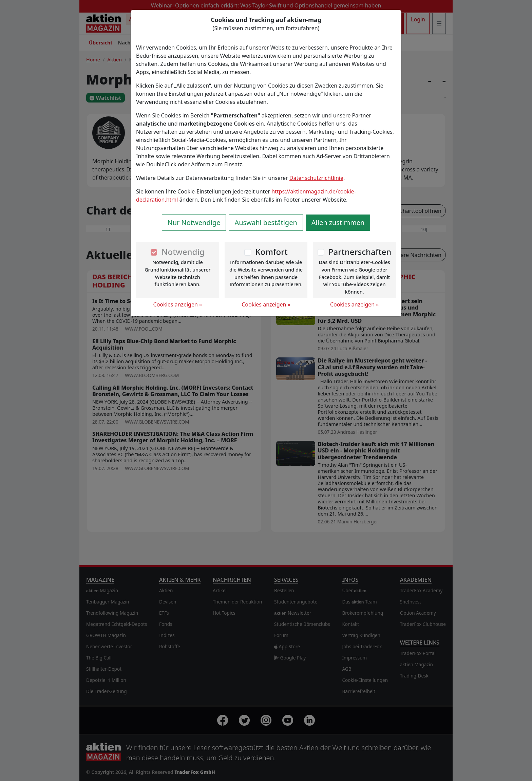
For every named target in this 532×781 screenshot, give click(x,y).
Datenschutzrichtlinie (316, 178)
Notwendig (183, 252)
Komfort (271, 252)
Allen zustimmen (338, 222)
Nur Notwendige (194, 222)
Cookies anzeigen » (178, 304)
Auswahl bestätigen (266, 222)
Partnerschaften (360, 252)
